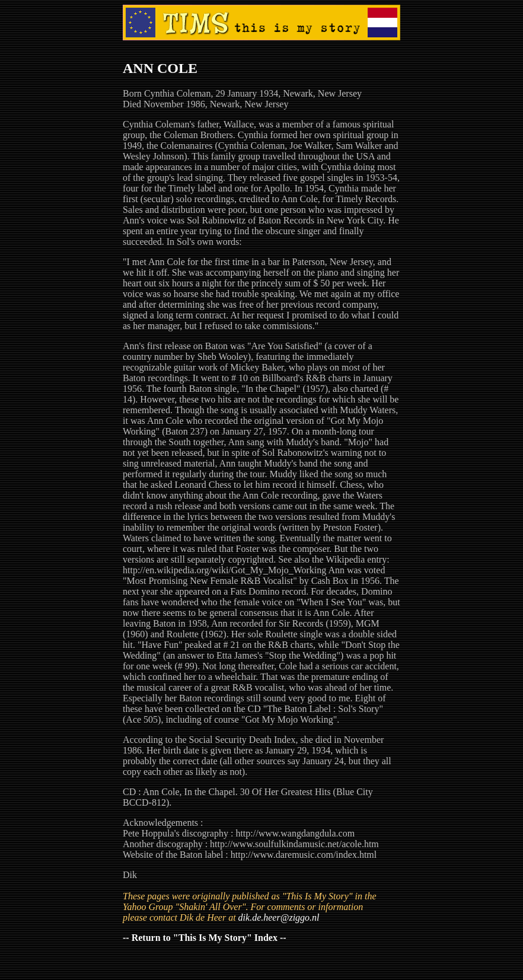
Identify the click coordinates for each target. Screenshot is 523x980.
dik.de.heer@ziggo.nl (279, 917)
